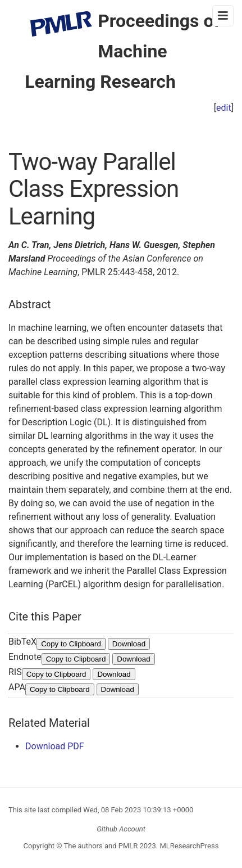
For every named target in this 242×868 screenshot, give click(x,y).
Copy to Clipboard (71, 644)
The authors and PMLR (101, 846)
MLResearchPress (188, 846)
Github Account (121, 829)
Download (129, 644)
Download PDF (55, 746)
